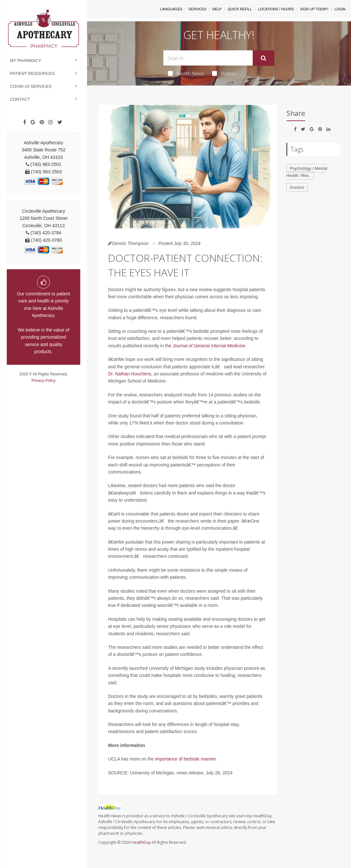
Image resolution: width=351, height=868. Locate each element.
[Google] (33, 122)
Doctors (297, 187)
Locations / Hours (276, 9)
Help (217, 9)
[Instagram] (51, 122)
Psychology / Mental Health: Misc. (307, 172)
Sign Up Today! (314, 9)
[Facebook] (25, 122)
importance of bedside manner (185, 759)
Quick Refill (240, 9)
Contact (20, 99)
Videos (224, 73)
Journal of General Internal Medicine (209, 346)
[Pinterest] (42, 122)
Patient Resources (32, 73)
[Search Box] (208, 58)
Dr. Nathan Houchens (130, 374)
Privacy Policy (44, 381)
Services (197, 9)
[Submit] (263, 58)
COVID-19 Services (31, 86)
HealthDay (141, 842)
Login (340, 9)
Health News (186, 73)
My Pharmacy (26, 61)
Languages (171, 9)
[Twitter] (60, 122)
